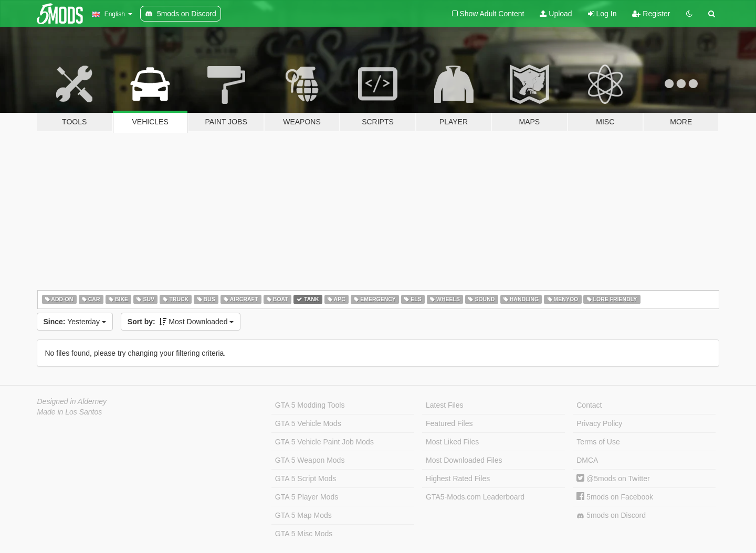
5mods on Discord (611, 515)
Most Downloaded (181, 322)
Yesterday (75, 322)
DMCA (587, 460)
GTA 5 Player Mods (307, 497)
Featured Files (449, 423)
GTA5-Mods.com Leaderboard (475, 497)
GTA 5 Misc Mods (304, 534)
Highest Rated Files (458, 478)
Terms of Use (598, 442)
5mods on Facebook (615, 497)
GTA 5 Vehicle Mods (308, 423)
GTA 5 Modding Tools (310, 405)
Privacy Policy (599, 423)
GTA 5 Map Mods (303, 515)
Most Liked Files (452, 442)
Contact (589, 405)
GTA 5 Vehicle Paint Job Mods (324, 442)
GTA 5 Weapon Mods (310, 460)
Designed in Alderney (72, 401)
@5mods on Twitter (613, 478)
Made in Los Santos (70, 412)
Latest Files (445, 405)
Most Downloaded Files (464, 460)
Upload (556, 14)
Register (651, 14)
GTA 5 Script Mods (306, 478)
